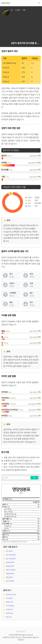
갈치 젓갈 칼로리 (11, 559)
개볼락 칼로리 (10, 574)
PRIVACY (21, 640)
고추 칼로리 (9, 598)
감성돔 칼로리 (10, 562)
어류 (24, 10)
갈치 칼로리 (9, 551)
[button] (39, 3)
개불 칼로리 (9, 577)
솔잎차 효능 (9, 602)
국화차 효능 (9, 613)
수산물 (17, 10)
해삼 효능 (9, 617)
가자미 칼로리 (10, 606)
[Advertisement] (25, 27)
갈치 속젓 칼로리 (11, 555)
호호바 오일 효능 (11, 595)
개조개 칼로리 (10, 581)
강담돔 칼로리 (10, 566)
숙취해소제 (9, 610)
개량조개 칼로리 (11, 570)
